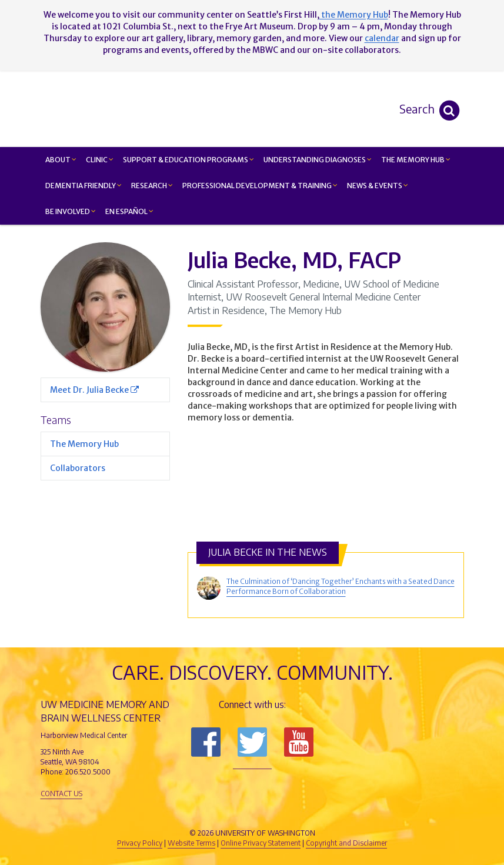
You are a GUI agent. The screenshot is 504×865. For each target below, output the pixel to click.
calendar (382, 38)
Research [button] (152, 186)
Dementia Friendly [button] (84, 186)
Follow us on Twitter (252, 742)
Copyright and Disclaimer (346, 843)
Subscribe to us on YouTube (299, 742)
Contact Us (61, 794)
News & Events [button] (378, 186)
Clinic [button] (100, 160)
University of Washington (302, 813)
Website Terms (191, 843)
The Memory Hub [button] (416, 160)
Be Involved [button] (71, 211)
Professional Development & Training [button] (260, 186)
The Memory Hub (84, 444)
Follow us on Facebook (206, 742)
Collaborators (78, 468)
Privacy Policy (140, 843)
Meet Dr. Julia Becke (94, 390)
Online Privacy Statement (261, 843)
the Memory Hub (354, 15)
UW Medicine (155, 813)
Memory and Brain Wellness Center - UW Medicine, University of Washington (323, 109)
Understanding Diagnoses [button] (318, 160)
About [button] (61, 160)
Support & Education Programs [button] (188, 160)
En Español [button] (129, 211)
